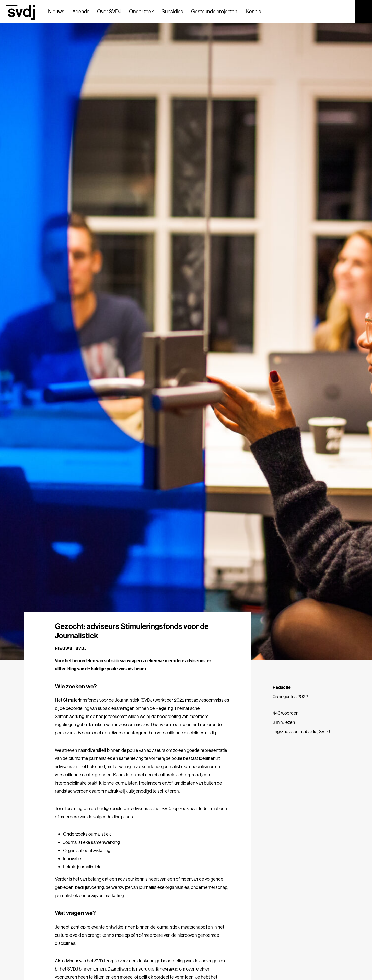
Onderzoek (141, 11)
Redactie (282, 687)
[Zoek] (347, 11)
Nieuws (56, 11)
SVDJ (81, 648)
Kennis (254, 11)
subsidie (309, 731)
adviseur (292, 731)
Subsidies (172, 11)
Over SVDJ (109, 11)
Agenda (81, 11)
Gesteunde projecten (214, 11)
